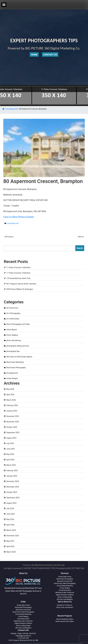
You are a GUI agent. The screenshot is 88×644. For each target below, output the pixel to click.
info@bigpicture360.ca (23, 636)
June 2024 (11, 514)
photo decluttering (14, 341)
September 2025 (13, 433)
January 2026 (12, 411)
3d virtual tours (12, 308)
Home (34, 54)
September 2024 (13, 498)
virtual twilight (12, 379)
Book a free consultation (65, 607)
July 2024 (10, 508)
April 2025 (10, 460)
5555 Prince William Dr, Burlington (20, 289)
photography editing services (18, 346)
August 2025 (11, 438)
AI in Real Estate (13, 319)
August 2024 (11, 503)
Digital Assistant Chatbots (65, 595)
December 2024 (13, 481)
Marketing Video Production (65, 593)
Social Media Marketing (65, 586)
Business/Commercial (65, 581)
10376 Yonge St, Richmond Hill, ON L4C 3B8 (23, 640)
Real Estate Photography (16, 368)
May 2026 (10, 389)
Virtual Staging (65, 588)
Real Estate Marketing (15, 362)
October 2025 (12, 427)
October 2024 (12, 492)
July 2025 (10, 443)
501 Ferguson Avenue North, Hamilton (21, 284)
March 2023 (11, 552)
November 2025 (13, 422)
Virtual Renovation (65, 590)
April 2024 (10, 525)
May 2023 (10, 541)
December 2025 (13, 416)
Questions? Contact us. (65, 605)
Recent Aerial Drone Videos (65, 621)
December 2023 (13, 536)
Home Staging (12, 335)
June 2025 (11, 449)
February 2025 (12, 471)
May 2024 (10, 519)
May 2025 (10, 454)
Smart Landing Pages (65, 597)
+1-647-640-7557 (23, 638)
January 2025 (12, 476)
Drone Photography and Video (18, 324)
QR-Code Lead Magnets (65, 599)
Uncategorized (12, 109)
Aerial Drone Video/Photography (65, 583)
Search (80, 248)
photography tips (13, 351)
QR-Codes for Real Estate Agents (19, 357)
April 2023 (10, 546)
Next (80, 237)
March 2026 (11, 400)
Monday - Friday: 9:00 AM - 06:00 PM (23, 634)
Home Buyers (12, 330)
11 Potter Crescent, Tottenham (18, 267)
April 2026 (10, 395)
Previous (10, 237)
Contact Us (50, 54)
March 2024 (11, 530)
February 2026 (12, 405)
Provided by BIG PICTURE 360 (70, 568)
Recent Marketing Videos (65, 619)
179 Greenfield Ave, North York (18, 278)
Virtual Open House (65, 577)
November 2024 (13, 487)
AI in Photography (13, 313)
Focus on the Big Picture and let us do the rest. (44, 565)
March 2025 (11, 465)
